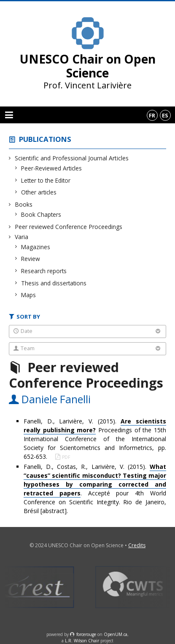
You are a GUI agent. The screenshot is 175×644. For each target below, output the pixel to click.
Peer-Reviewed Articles (52, 168)
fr (152, 115)
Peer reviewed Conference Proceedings (69, 227)
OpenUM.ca (116, 634)
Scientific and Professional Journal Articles (72, 158)
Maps (29, 295)
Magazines (36, 247)
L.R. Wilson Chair (82, 641)
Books (24, 204)
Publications (45, 139)
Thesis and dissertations (54, 283)
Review (31, 259)
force (86, 634)
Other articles (39, 192)
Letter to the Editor (46, 180)
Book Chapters (41, 214)
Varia (22, 237)
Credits (137, 545)
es (165, 115)
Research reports (44, 271)
